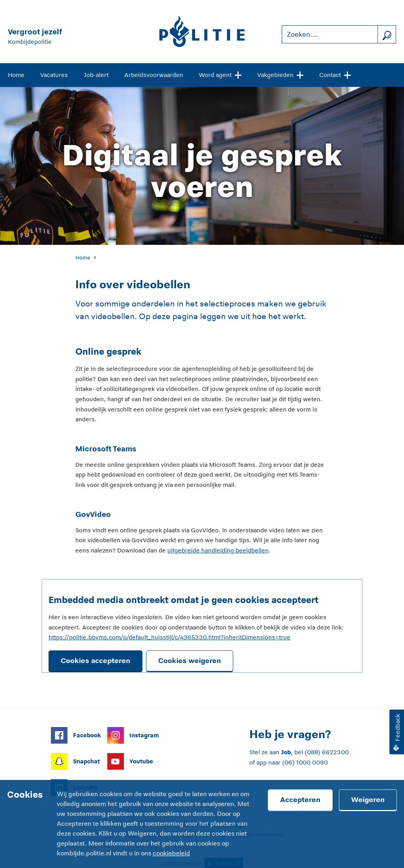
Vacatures (54, 75)
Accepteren (300, 800)
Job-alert (96, 75)
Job (286, 752)
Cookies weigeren (190, 661)
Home (16, 75)
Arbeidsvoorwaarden (154, 75)
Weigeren (368, 800)
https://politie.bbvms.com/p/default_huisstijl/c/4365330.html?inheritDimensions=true (169, 637)
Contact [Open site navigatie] (335, 74)
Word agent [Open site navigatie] (220, 74)
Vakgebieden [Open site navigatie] (280, 74)
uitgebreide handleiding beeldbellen (218, 550)
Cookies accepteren (95, 661)
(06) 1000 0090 (305, 762)
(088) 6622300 (327, 752)
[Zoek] (387, 35)
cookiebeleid (171, 853)
